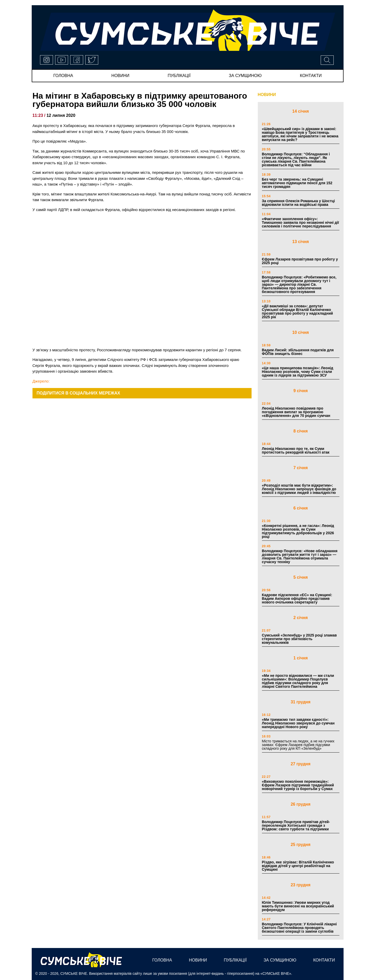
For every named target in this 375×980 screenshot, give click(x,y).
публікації (179, 76)
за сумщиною (245, 76)
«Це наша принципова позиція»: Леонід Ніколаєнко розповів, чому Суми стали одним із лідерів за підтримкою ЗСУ (298, 372)
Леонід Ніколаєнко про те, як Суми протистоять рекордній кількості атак (296, 450)
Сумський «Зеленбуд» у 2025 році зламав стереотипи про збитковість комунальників (299, 639)
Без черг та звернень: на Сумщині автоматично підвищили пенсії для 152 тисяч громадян (297, 183)
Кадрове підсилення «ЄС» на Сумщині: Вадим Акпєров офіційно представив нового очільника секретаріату (297, 599)
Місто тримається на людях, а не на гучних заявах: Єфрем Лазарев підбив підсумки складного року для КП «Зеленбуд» (298, 745)
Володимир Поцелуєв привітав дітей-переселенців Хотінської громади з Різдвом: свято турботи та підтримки (296, 825)
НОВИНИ (267, 95)
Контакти (311, 76)
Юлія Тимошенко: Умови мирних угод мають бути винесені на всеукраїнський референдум (298, 906)
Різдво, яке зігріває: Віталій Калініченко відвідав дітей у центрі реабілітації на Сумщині (298, 866)
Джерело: (41, 381)
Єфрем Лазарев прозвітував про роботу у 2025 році (300, 261)
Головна (63, 76)
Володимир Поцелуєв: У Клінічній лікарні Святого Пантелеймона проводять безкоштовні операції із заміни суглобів (299, 928)
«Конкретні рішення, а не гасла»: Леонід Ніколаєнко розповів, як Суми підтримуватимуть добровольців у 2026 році (298, 531)
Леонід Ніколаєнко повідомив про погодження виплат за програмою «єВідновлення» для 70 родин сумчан (296, 412)
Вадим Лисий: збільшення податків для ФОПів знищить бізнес (298, 352)
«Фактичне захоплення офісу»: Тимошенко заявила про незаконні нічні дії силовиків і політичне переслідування (301, 222)
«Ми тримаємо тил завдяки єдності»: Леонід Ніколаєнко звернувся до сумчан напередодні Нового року (298, 723)
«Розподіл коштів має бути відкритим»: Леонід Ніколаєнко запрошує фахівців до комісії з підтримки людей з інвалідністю (299, 489)
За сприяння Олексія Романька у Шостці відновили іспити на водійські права (298, 203)
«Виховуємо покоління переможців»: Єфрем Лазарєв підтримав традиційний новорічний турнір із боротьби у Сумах (298, 785)
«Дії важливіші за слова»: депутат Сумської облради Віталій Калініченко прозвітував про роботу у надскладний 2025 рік (298, 311)
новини (120, 76)
